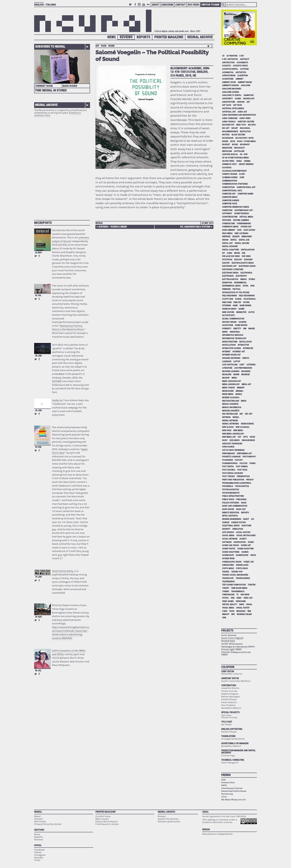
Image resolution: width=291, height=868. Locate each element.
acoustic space (240, 66)
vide (233, 598)
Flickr (149, 6)
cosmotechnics (241, 214)
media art (246, 384)
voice (232, 611)
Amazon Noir (228, 782)
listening (251, 365)
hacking (242, 322)
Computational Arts (232, 191)
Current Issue (44, 86)
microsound (228, 391)
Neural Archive (200, 37)
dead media (227, 233)
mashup (226, 378)
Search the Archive (168, 819)
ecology (238, 260)
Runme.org (227, 794)
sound (111, 46)
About (156, 5)
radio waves (228, 509)
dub (243, 253)
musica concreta (230, 404)
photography (249, 457)
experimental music (231, 286)
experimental (240, 283)
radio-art (241, 509)
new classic (228, 427)
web (249, 611)
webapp (226, 614)
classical (227, 168)
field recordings (247, 296)
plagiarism (227, 460)
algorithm (242, 76)
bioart (235, 128)
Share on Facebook (39, 256)
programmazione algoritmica (237, 483)
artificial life (229, 112)
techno (226, 572)
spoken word (228, 559)
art (97, 46)
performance (228, 454)
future (246, 302)
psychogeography (231, 493)
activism (244, 69)
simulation (238, 529)
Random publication (169, 821)
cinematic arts (229, 164)
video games (228, 601)
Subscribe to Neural (50, 46)
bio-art (226, 128)
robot (246, 519)
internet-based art (231, 355)
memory (241, 388)
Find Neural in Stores (51, 90)
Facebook (135, 6)
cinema (247, 161)
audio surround (230, 118)
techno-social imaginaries (235, 575)
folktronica (250, 299)
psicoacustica (242, 486)
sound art (246, 545)
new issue (227, 430)
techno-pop (237, 572)
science (226, 522)
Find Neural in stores (107, 824)
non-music (235, 440)
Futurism (226, 306)
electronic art (229, 266)
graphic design (229, 322)
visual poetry (243, 608)
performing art (244, 454)
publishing (241, 499)
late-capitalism (230, 365)
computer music (230, 197)
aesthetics (241, 72)
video (239, 598)
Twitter (131, 6)
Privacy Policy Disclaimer (48, 824)
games (241, 309)
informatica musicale (233, 335)
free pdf (237, 302)
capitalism (239, 151)
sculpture (246, 526)
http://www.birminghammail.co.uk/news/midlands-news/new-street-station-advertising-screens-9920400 (71, 633)
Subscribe (167, 5)
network (226, 417)
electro (226, 263)
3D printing (232, 56)
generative (241, 312)
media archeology (231, 384)
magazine (227, 375)
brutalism (227, 151)
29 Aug (38, 617)
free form (227, 302)
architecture (229, 102)
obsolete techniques (232, 444)
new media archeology (233, 434)
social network (230, 539)
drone (237, 253)
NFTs (246, 437)
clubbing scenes (230, 177)
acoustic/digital (230, 69)
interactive (243, 345)
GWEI (224, 785)
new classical (243, 427)
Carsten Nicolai (230, 154)
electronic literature (233, 269)
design (225, 240)
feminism (226, 289)
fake (252, 286)
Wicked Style (228, 641)
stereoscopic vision (232, 562)
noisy (225, 440)
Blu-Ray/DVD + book (244, 138)
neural (236, 417)
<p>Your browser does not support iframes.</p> (62, 167)
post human (242, 467)
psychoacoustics (231, 490)
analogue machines (232, 89)
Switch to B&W (210, 5)
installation (245, 342)
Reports (143, 37)
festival (237, 289)
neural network (230, 421)
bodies (225, 141)
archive (241, 102)
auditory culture (246, 122)
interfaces (248, 348)
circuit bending (246, 164)
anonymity (227, 99)
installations (229, 345)
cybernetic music (230, 227)
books (235, 145)
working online (244, 614)
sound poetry (229, 549)
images (252, 329)
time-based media (239, 588)
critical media (246, 217)
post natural (229, 470)
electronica (246, 273)
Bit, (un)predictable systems (195, 227)
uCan (224, 797)
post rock (242, 470)
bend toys (241, 125)
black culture (238, 135)
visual (249, 604)
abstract (245, 59)
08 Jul (38, 671)
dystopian (227, 260)
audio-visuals (229, 122)
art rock (237, 105)
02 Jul (38, 295)
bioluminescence (230, 132)
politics (243, 463)
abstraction (228, 63)
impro (225, 332)
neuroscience (247, 424)
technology (228, 578)
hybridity (227, 329)
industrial (235, 332)
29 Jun (38, 410)
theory (226, 588)
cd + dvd (244, 154)
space (253, 555)
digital (234, 240)
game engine (245, 306)
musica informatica (232, 407)
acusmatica (228, 72)
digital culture (242, 243)
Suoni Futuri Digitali (232, 638)
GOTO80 (57, 381)
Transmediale (238, 591)
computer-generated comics (236, 207)
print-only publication (233, 480)
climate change (230, 174)
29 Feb (38, 447)
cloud (242, 174)
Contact (181, 5)
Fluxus (238, 299)
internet (226, 352)
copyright (227, 214)
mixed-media (228, 394)
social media (228, 536)
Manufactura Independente (218, 834)
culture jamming (241, 220)
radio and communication (235, 506)
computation (228, 187)
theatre (252, 585)
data (239, 230)
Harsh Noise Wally (63, 571)
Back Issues (70, 86)
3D (223, 56)
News (111, 37)
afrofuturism (229, 76)
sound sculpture (245, 549)
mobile (239, 394)
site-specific (228, 532)
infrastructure (230, 342)
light (242, 365)
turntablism (228, 595)
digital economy (230, 246)
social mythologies (246, 536)
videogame (241, 601)
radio (244, 503)
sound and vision (230, 545)
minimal (239, 391)
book (104, 46)
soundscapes (242, 555)
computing (227, 210)
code (242, 177)
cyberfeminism (244, 224)
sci (252, 519)
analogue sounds (231, 92)
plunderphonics (230, 463)
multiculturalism (230, 401)
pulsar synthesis (231, 503)
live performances (243, 368)
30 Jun (38, 356)
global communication (233, 319)
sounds (245, 552)
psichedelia (228, 486)
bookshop (245, 145)
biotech (226, 135)
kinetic (246, 358)
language (227, 361)
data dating (249, 230)
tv (237, 595)
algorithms (228, 79)
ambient (239, 79)
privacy (250, 480)
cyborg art (246, 227)
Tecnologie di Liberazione (235, 647)
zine (224, 618)
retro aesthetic (230, 516)
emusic (243, 279)
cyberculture (228, 224)
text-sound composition (234, 585)
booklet (226, 145)
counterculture (230, 217)
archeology (249, 99)
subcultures (228, 565)
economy (248, 260)
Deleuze (236, 237)
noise (252, 437)
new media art (229, 437)
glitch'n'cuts (228, 315)
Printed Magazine (169, 37)
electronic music (230, 273)
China (239, 161)
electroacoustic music (243, 263)
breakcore (227, 148)
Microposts (43, 223)
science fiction (238, 522)
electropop (241, 276)
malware (245, 375)
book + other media (246, 141)
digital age (244, 240)
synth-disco (242, 568)
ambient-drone (245, 82)
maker (236, 375)
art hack (227, 105)
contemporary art (244, 210)
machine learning (231, 371)
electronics (228, 276)
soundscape (228, 555)
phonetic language (231, 457)
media (234, 378)
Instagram (140, 6)
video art (248, 598)
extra (246, 286)
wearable (241, 611)
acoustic (227, 66)
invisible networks (231, 358)
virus (242, 604)
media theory (229, 388)
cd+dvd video (228, 161)
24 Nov (38, 253)
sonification (240, 542)
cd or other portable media (236, 158)
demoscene (247, 237)
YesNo (56, 400)
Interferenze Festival (232, 788)
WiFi (233, 614)
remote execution (231, 513)
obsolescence (248, 440)
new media (238, 430)
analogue (246, 85)
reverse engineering (232, 519)
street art (249, 562)
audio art (242, 112)
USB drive (245, 595)
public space (228, 499)
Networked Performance (234, 791)
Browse (162, 816)
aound (238, 99)
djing (229, 253)
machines (246, 371)
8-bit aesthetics (230, 59)
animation (249, 95)
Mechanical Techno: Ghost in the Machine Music (68, 328)
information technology (234, 338)
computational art (246, 187)
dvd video (246, 256)
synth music (228, 568)
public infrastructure (233, 496)
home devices (241, 325)
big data (252, 125)
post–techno (228, 476)
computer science (231, 201)
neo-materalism (230, 414)
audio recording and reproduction (239, 115)
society (243, 539)
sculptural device (231, 526)
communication (230, 181)
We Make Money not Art (233, 800)
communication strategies (235, 184)
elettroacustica (230, 279)
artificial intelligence (233, 108)
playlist (239, 460)
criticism (227, 220)
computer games (245, 194)
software (227, 542)
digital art (227, 243)
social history (243, 532)
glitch (251, 312)
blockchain (228, 138)
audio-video (245, 118)
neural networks (230, 424)
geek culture (228, 312)
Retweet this (36, 256)
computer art (229, 194)
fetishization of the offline (236, 293)
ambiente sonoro (230, 85)
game (235, 306)
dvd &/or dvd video (231, 256)
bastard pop (228, 125)
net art (249, 414)
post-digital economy (233, 473)
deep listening (241, 233)
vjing (225, 611)
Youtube (144, 6)
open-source (228, 447)
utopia (225, 598)
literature (227, 368)
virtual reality (230, 604)
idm (245, 329)
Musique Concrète (231, 411)
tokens (226, 591)
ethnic (252, 279)
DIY (224, 253)
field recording (229, 296)
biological (245, 128)
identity (237, 329)
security (226, 529)
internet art (239, 352)
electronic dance (247, 266)
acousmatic (242, 63)
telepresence (228, 582)
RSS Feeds (194, 5)
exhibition (227, 283)
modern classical (231, 398)
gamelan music (229, 309)
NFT (240, 437)
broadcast (239, 148)
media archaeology (232, 381)
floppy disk (228, 299)
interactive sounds (232, 348)
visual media (228, 608)
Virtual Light (228, 649)
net (241, 414)
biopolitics (245, 132)
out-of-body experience (233, 450)
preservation (243, 476)
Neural (99, 223)
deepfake (226, 237)
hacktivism (228, 325)
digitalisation (248, 250)
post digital (228, 467)
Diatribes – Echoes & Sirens (113, 227)
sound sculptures (231, 552)
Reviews (126, 37)
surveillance (242, 565)
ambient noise (229, 82)
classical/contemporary (234, 171)
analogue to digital (232, 95)
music (244, 401)
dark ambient (229, 230)
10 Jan (38, 577)
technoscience (243, 578)
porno (252, 463)
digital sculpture (230, 250)
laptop (237, 361)
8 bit (242, 56)
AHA (223, 780)
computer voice (230, 204)
